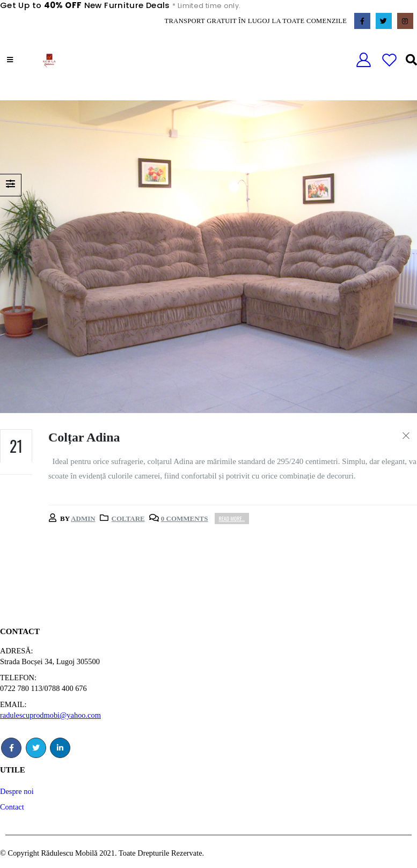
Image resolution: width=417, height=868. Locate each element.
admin (83, 518)
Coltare (128, 518)
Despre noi (17, 791)
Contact (12, 807)
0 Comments (185, 518)
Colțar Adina (84, 437)
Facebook (11, 748)
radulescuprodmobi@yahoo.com (50, 715)
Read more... (232, 518)
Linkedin (60, 748)
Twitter (36, 748)
